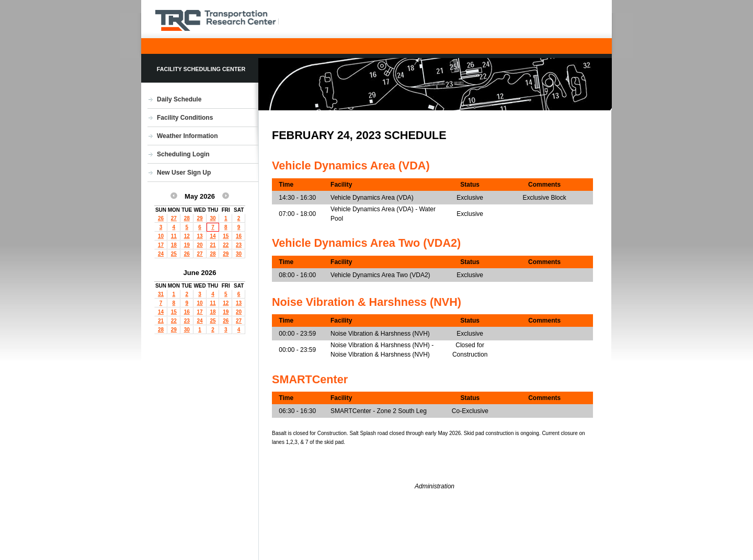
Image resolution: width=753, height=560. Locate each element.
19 (187, 245)
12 (187, 236)
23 (239, 245)
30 (213, 218)
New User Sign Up (184, 173)
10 (161, 236)
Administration (435, 486)
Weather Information (187, 136)
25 (174, 254)
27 (174, 218)
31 (161, 294)
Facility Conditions (185, 118)
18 (174, 245)
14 (213, 236)
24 (161, 254)
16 (239, 236)
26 (161, 218)
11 (174, 236)
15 (226, 236)
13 (200, 236)
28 (187, 218)
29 (200, 218)
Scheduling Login (183, 154)
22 (226, 245)
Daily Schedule (179, 99)
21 (213, 245)
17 (161, 245)
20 (200, 245)
